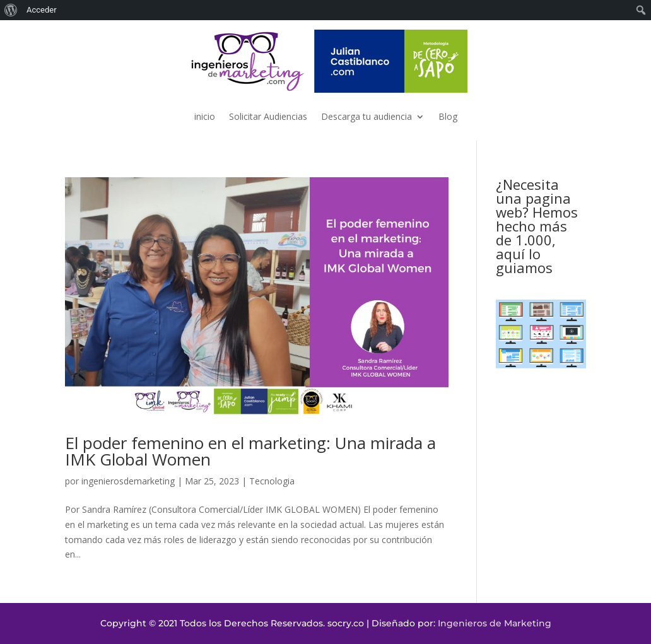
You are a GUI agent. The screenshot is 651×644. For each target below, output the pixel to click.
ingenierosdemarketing (128, 481)
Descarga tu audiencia (367, 116)
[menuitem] (11, 10)
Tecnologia (272, 481)
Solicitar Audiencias (268, 116)
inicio (205, 116)
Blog (448, 116)
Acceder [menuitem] (42, 10)
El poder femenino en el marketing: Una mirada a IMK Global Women (250, 451)
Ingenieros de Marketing (495, 623)
